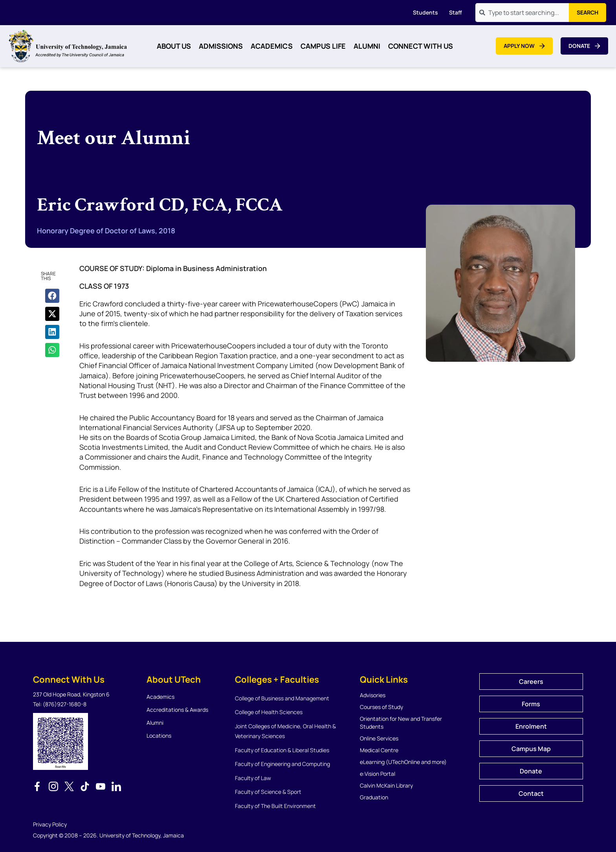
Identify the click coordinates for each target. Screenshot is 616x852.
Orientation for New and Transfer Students (401, 723)
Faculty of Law (253, 778)
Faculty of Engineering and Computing (282, 764)
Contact (531, 793)
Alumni (367, 46)
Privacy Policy (50, 824)
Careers (531, 682)
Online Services (379, 738)
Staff (456, 12)
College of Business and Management (282, 698)
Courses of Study (381, 707)
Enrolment (531, 726)
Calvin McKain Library (386, 785)
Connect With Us (421, 46)
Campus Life (323, 46)
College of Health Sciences (269, 712)
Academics (272, 46)
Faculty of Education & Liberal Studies (282, 750)
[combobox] (522, 13)
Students (425, 12)
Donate (531, 771)
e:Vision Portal (378, 774)
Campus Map (531, 749)
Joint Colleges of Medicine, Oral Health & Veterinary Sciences (285, 731)
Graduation (374, 797)
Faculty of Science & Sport (268, 792)
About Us (174, 46)
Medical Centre (379, 750)
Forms (531, 704)
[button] (52, 296)
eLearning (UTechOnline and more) (403, 762)
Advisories (373, 695)
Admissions (221, 46)
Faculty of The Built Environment (275, 806)
